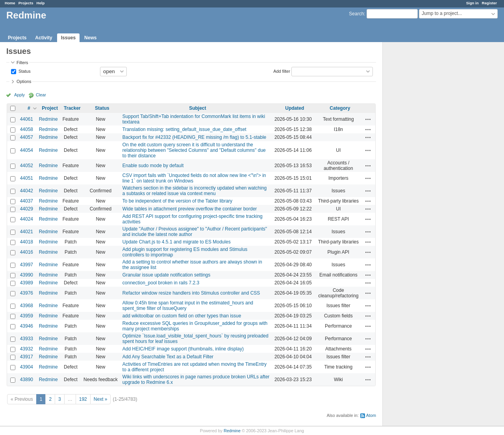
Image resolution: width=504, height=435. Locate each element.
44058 (27, 129)
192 (83, 399)
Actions (368, 119)
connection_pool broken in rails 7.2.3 (161, 283)
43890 (27, 380)
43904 (27, 367)
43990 (27, 275)
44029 (27, 209)
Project (50, 108)
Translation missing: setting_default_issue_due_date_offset (184, 129)
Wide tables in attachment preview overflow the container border (190, 209)
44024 (27, 219)
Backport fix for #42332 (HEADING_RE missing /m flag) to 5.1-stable (194, 137)
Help (41, 3)
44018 (27, 242)
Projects (26, 3)
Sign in (472, 3)
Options (24, 81)
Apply (19, 95)
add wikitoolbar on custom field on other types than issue (182, 316)
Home (10, 3)
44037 (27, 201)
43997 (27, 265)
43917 (27, 357)
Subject (197, 108)
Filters (22, 63)
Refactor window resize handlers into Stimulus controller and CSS (191, 293)
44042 (27, 191)
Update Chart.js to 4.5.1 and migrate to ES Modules (177, 242)
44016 (27, 252)
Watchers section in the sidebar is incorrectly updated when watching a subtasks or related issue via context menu (195, 191)
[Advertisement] (422, 166)
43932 (27, 349)
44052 (27, 166)
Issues (68, 38)
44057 (27, 137)
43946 (27, 326)
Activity (44, 38)
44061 (27, 119)
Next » (101, 399)
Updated (295, 108)
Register (489, 3)
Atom (371, 415)
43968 (27, 306)
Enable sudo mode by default (153, 166)
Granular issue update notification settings (166, 275)
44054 (27, 150)
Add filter (282, 71)
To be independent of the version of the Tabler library (177, 201)
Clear (41, 95)
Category (340, 108)
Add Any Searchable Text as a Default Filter (168, 357)
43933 (27, 339)
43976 (27, 293)
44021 (27, 232)
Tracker (72, 108)
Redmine (48, 119)
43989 (27, 283)
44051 (27, 178)
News (90, 38)
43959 (27, 316)
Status (24, 71)
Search (356, 14)
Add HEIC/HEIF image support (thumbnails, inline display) (183, 349)
